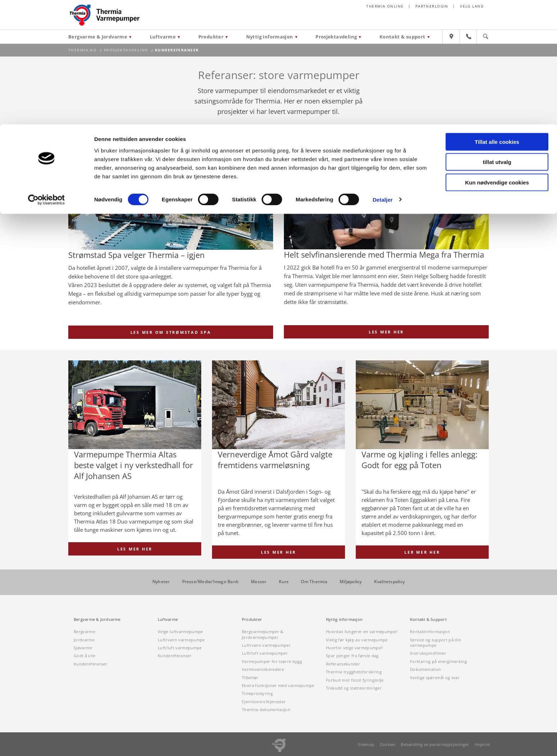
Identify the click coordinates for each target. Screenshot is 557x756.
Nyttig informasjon (344, 620)
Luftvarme (168, 620)
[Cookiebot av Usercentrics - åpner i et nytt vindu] (47, 75)
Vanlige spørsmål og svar (435, 677)
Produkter (252, 620)
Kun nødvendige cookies (497, 58)
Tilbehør (250, 677)
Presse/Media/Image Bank (211, 582)
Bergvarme (84, 632)
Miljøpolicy (351, 582)
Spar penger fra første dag (352, 656)
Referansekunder (343, 664)
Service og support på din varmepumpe (436, 642)
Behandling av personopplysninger (435, 744)
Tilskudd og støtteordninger (354, 688)
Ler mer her (422, 552)
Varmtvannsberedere (263, 670)
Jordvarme (84, 640)
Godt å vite (85, 656)
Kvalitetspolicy (390, 582)
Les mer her (386, 332)
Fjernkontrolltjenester (264, 702)
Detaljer (383, 75)
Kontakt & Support (428, 620)
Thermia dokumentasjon (266, 710)
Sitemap (366, 744)
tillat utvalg (497, 38)
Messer (259, 582)
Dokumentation (425, 670)
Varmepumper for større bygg (272, 661)
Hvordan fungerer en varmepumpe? (362, 632)
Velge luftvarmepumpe (180, 632)
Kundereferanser (91, 664)
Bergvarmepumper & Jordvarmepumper (263, 635)
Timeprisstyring (257, 694)
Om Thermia (314, 582)
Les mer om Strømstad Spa (171, 332)
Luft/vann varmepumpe (181, 640)
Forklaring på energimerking (438, 661)
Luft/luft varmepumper (265, 653)
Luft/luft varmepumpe (180, 648)
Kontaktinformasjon (430, 632)
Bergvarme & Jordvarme (97, 620)
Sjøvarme (83, 648)
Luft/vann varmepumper (266, 646)
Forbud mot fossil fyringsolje (355, 680)
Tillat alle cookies (497, 17)
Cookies (388, 744)
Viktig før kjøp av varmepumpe (357, 640)
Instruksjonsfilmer (428, 653)
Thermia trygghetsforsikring (354, 672)
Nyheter (161, 582)
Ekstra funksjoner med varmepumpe (278, 686)
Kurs (284, 582)
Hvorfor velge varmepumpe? (354, 648)
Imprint (482, 744)
